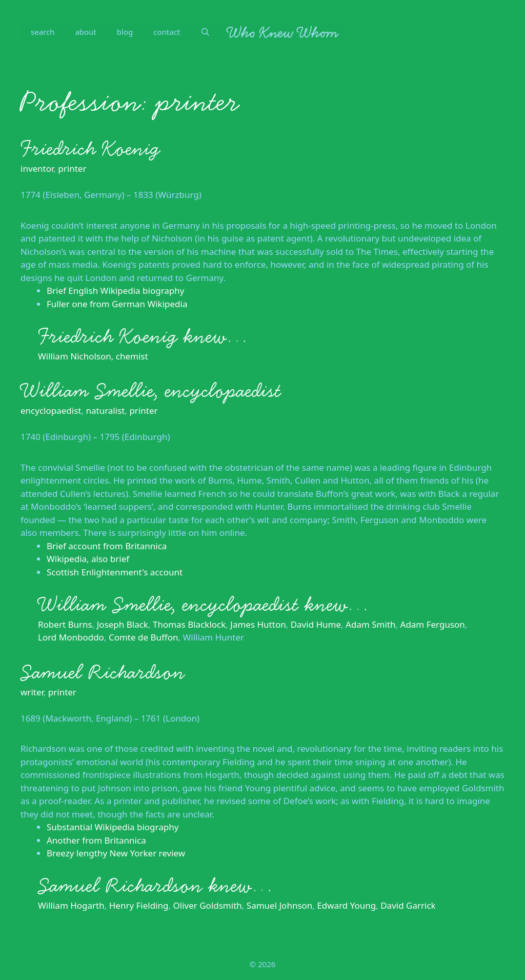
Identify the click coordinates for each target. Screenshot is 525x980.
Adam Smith (370, 624)
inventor (37, 168)
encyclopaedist (51, 411)
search (43, 32)
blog (125, 32)
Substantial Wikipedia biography (113, 827)
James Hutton (258, 624)
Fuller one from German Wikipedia (117, 304)
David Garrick (408, 905)
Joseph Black (123, 624)
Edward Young (346, 905)
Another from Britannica (96, 840)
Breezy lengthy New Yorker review (116, 853)
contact (167, 32)
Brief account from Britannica (107, 546)
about (85, 32)
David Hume (316, 624)
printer (72, 168)
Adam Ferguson (433, 624)
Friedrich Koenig (90, 149)
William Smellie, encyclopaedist (151, 391)
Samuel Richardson (103, 672)
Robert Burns (65, 624)
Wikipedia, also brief (88, 559)
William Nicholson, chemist (93, 356)
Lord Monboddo (71, 637)
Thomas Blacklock (189, 624)
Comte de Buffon (144, 637)
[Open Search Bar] (205, 32)
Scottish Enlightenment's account (115, 572)
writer (32, 692)
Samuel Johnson (280, 905)
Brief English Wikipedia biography (116, 291)
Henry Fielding (139, 905)
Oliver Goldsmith (208, 905)
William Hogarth (71, 905)
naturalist (105, 411)
